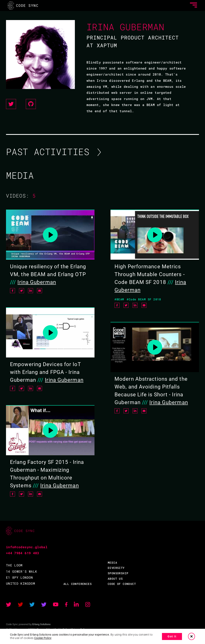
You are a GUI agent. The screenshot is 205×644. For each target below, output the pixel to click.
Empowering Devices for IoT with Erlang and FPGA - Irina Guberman (45, 372)
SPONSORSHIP (118, 573)
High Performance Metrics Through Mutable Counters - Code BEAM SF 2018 (150, 274)
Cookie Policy (43, 638)
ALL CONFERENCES (78, 584)
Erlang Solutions (41, 624)
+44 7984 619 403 (23, 553)
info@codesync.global (27, 547)
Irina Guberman (37, 282)
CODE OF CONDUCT (122, 584)
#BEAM (119, 299)
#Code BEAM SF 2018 (144, 299)
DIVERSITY (116, 568)
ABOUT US (115, 579)
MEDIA (112, 563)
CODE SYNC (23, 5)
